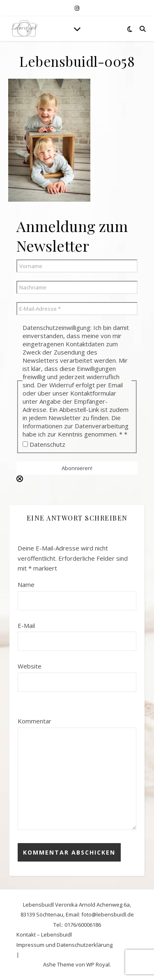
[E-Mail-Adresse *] (77, 309)
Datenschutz (44, 444)
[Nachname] (77, 287)
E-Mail (26, 625)
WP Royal (98, 964)
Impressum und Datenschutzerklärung (64, 945)
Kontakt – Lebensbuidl (44, 935)
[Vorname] (77, 266)
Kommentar (34, 721)
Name (26, 584)
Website (30, 666)
